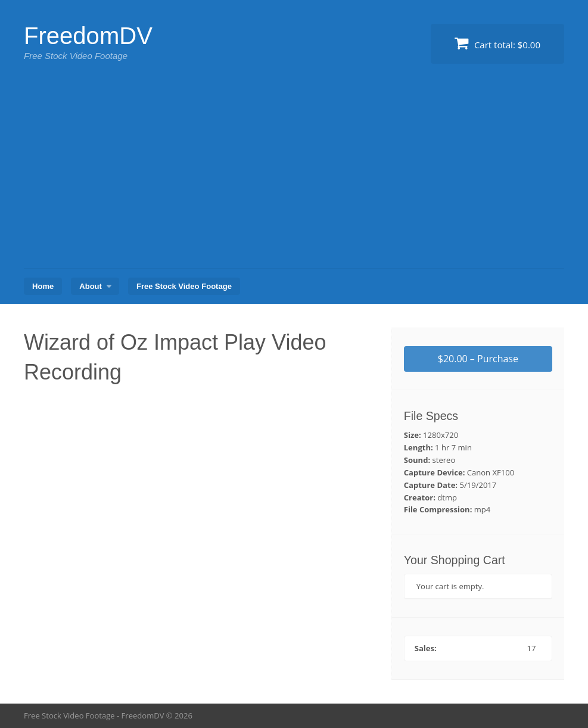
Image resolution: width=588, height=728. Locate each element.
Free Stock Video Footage (184, 286)
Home (43, 286)
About (91, 286)
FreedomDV (88, 36)
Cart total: (497, 43)
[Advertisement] (294, 179)
